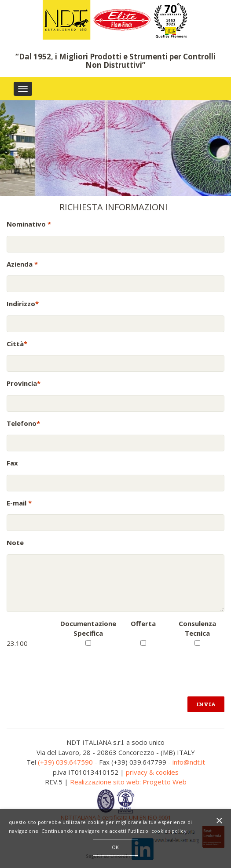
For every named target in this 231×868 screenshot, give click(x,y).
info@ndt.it (189, 762)
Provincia (24, 383)
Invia (206, 704)
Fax (12, 463)
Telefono (23, 423)
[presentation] (73, 665)
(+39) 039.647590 (65, 762)
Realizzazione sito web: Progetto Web (128, 782)
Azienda (22, 264)
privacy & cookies (152, 772)
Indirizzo (23, 304)
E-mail (19, 503)
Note (15, 542)
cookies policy (169, 831)
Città (17, 344)
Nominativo (29, 224)
